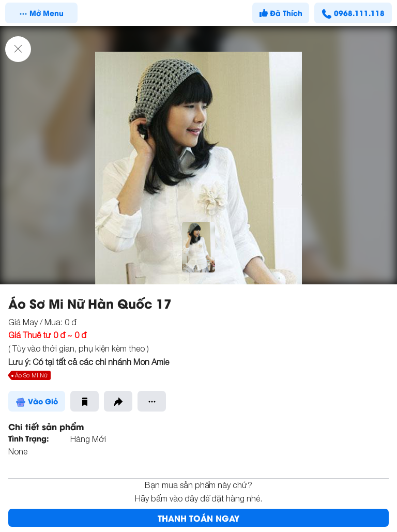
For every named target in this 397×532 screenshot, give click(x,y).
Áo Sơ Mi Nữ (32, 375)
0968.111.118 (353, 13)
